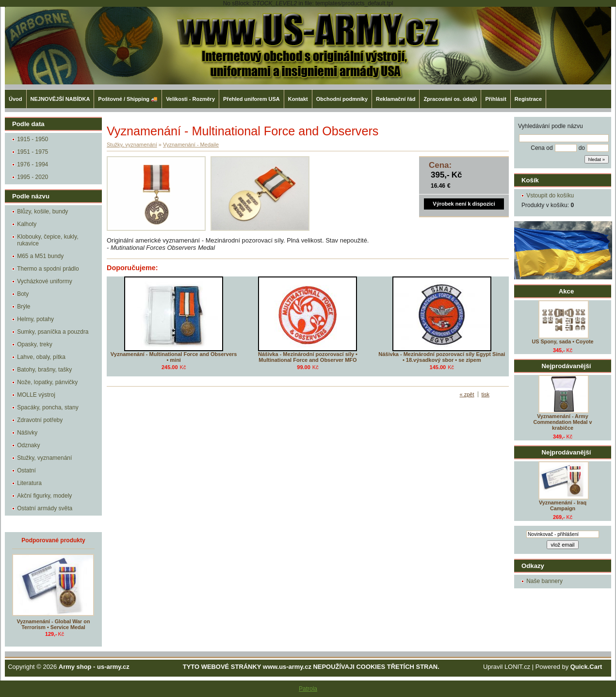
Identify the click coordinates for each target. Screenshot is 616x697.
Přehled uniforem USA (251, 99)
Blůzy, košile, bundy (42, 211)
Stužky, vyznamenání (44, 458)
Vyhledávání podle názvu (551, 126)
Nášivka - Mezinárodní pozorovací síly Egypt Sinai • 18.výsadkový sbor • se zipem (442, 357)
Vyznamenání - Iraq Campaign (563, 505)
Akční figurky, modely (44, 496)
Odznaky (28, 445)
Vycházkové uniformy (45, 281)
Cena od (542, 148)
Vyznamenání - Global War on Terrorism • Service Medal (54, 624)
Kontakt (298, 99)
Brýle (24, 307)
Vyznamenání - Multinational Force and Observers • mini (174, 357)
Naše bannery (544, 581)
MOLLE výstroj (36, 395)
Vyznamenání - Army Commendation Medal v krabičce (562, 422)
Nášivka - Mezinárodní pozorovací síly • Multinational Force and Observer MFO (308, 357)
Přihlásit (495, 99)
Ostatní (26, 470)
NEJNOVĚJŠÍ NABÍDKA (60, 99)
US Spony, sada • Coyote (562, 341)
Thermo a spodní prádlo (48, 269)
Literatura (29, 483)
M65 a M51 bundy (40, 256)
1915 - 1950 (32, 139)
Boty (23, 294)
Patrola (308, 689)
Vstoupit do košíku (550, 195)
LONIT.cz (517, 667)
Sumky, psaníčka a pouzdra (53, 332)
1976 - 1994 (32, 164)
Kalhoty (27, 224)
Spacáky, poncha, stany (48, 407)
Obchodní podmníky (342, 99)
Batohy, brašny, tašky (44, 370)
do (582, 148)
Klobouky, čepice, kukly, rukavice (48, 240)
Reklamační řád (396, 99)
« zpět (467, 394)
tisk (486, 394)
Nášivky (27, 433)
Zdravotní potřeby (40, 420)
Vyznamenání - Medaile (191, 145)
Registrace (528, 99)
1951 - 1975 (32, 152)
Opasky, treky (34, 344)
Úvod (16, 99)
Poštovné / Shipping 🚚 (128, 99)
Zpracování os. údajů (450, 99)
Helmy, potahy (35, 319)
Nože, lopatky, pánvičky (47, 382)
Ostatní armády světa (45, 508)
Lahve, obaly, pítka (41, 357)
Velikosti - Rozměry (190, 99)
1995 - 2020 (32, 177)
